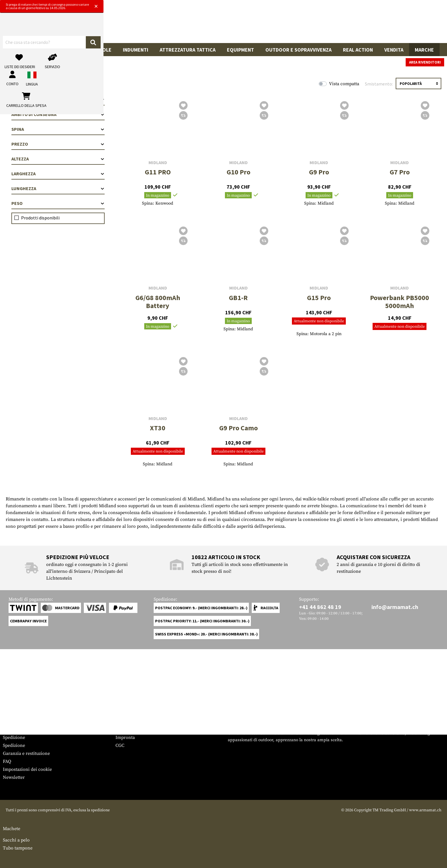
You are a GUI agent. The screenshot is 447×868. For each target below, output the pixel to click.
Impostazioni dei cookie (27, 769)
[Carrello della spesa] (402, 24)
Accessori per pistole (84, 50)
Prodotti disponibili (40, 218)
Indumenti (136, 50)
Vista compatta (344, 84)
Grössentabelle (18, 722)
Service (14, 710)
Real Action (358, 50)
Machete (12, 829)
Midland (158, 163)
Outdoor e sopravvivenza (298, 50)
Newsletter (14, 777)
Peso (58, 203)
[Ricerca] (262, 24)
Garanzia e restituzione (26, 753)
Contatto (12, 730)
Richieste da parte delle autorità (148, 730)
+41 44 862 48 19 (320, 607)
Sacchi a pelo (16, 840)
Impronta (125, 737)
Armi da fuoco (26, 50)
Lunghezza (58, 188)
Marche (424, 50)
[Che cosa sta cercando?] (192, 24)
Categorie (58, 99)
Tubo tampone (18, 848)
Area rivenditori (425, 62)
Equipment (240, 50)
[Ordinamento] (418, 83)
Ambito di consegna (58, 114)
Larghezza (58, 174)
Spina (58, 129)
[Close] (297, 5)
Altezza (58, 159)
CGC (120, 745)
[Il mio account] (350, 24)
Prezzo (58, 144)
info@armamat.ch (395, 607)
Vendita (394, 50)
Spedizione (14, 737)
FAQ (7, 761)
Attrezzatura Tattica (188, 50)
